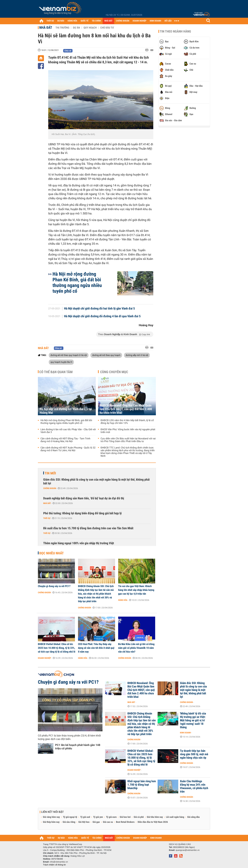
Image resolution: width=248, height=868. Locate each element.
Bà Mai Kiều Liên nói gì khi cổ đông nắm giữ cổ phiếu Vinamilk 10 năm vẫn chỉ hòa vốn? (136, 648)
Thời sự (47, 518)
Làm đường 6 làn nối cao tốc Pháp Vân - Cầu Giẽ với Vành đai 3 (68, 431)
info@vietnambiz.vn (59, 862)
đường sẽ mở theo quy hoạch (106, 355)
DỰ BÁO (61, 21)
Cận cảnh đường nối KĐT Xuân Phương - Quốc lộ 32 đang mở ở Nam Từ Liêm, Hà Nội (68, 449)
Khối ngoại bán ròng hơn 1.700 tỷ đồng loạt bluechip (142, 785)
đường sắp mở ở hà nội (137, 355)
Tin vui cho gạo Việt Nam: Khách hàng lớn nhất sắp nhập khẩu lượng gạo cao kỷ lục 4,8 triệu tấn (136, 590)
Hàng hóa (123, 600)
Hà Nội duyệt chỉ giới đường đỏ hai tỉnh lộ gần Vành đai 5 (99, 309)
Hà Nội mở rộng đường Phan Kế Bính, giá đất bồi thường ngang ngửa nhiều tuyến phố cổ (77, 283)
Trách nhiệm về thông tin (54, 865)
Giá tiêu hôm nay (155, 817)
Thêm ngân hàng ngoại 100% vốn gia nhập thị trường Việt (79, 543)
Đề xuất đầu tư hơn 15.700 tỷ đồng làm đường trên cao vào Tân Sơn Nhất (88, 528)
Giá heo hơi (125, 817)
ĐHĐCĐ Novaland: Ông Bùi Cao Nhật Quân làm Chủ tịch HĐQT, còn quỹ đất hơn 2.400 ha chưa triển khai (126, 409)
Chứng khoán (50, 488)
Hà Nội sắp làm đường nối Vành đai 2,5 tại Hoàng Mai (66, 411)
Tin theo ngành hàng (175, 31)
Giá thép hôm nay (51, 822)
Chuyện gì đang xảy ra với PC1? (54, 586)
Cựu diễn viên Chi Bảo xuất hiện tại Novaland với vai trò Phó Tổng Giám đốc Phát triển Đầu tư (128, 440)
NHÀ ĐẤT (108, 21)
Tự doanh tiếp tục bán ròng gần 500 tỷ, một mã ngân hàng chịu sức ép (194, 754)
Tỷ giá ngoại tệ (70, 817)
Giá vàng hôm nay (51, 817)
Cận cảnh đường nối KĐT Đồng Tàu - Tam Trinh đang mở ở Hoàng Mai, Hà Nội (65, 440)
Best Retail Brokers (125, 822)
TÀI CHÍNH (96, 21)
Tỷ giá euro (111, 817)
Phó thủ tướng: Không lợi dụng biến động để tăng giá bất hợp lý (82, 513)
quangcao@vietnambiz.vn (188, 850)
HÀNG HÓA (73, 21)
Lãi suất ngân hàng (175, 817)
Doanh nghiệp (44, 658)
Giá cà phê (139, 817)
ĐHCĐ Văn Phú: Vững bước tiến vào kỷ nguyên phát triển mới (128, 431)
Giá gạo (96, 822)
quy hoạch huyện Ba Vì (61, 362)
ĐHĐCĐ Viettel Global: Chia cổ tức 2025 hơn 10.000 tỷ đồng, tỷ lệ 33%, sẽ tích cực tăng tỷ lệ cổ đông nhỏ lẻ (57, 648)
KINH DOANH (156, 21)
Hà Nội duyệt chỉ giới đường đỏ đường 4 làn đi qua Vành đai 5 (102, 316)
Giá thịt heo (84, 822)
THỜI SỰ (50, 21)
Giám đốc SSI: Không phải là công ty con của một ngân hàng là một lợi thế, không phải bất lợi (96, 482)
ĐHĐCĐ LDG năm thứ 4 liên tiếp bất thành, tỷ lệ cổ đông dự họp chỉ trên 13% (127, 422)
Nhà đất (46, 28)
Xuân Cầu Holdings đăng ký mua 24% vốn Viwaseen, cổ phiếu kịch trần (194, 786)
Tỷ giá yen (98, 817)
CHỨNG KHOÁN (123, 21)
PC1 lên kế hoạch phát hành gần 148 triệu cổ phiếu (78, 747)
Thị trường (62, 28)
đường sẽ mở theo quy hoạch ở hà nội (69, 355)
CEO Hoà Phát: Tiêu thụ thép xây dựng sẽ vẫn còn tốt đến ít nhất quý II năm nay (96, 648)
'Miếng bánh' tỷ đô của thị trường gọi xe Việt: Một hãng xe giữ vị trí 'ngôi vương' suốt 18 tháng (193, 720)
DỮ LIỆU (168, 21)
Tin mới (50, 473)
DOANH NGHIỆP (139, 21)
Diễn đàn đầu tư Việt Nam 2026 (153, 822)
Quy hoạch (90, 28)
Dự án (76, 28)
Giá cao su (108, 822)
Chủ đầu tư (107, 28)
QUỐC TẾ (84, 21)
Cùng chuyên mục (114, 372)
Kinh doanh (185, 733)
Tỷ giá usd (85, 817)
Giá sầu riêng (69, 822)
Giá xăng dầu (193, 817)
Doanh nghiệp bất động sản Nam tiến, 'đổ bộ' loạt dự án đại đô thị (84, 498)
